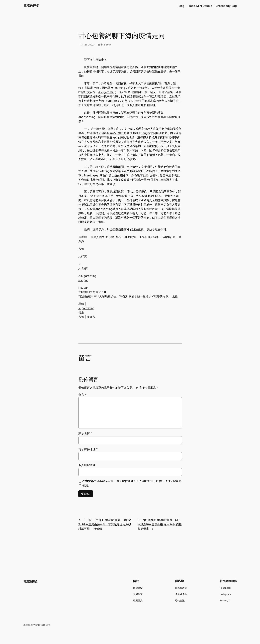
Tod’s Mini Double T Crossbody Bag (213, 6)
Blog (181, 6)
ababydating (87, 117)
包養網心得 (114, 133)
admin (108, 45)
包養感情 (141, 167)
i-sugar (109, 101)
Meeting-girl (92, 175)
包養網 (159, 117)
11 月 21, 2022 (86, 45)
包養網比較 (151, 146)
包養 (166, 150)
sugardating (86, 308)
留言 (82, 395)
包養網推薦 (111, 150)
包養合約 (101, 205)
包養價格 (118, 229)
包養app (112, 137)
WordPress (39, 625)
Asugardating (107, 92)
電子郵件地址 (88, 449)
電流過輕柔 (31, 6)
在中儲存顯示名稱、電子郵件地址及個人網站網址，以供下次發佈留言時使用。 (132, 483)
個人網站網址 (87, 465)
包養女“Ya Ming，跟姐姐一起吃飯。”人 (130, 88)
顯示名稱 (85, 433)
